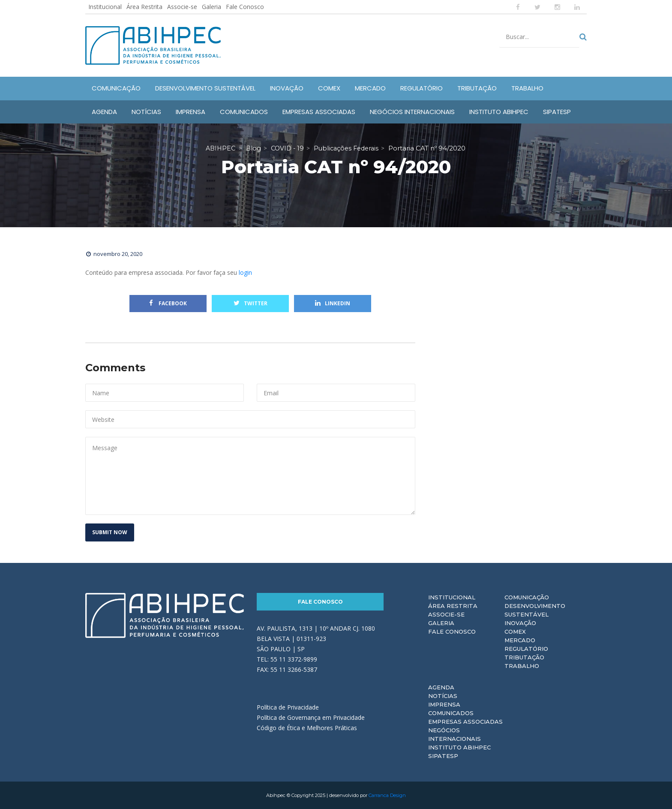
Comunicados (451, 713)
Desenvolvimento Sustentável (535, 610)
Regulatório (526, 649)
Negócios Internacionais (454, 734)
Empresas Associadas (465, 722)
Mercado (520, 640)
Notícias (443, 696)
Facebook (168, 303)
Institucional (105, 7)
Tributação (524, 657)
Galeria (211, 7)
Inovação (520, 623)
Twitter (250, 303)
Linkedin (333, 303)
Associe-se (182, 7)
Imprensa (444, 704)
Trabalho (522, 666)
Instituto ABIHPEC (459, 747)
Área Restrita (144, 7)
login (245, 272)
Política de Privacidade (288, 707)
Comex (515, 632)
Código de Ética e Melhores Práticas (307, 728)
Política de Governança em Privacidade (311, 717)
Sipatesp (443, 756)
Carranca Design (387, 795)
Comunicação (527, 597)
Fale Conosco (245, 7)
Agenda (441, 687)
